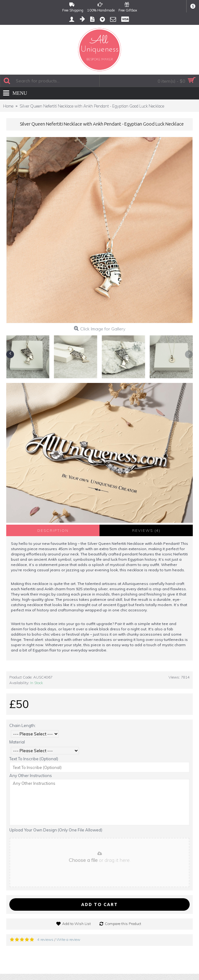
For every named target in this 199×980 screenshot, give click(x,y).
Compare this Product (123, 924)
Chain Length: (23, 725)
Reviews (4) (146, 530)
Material (17, 742)
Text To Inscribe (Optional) (34, 759)
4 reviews (45, 939)
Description (53, 530)
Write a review (68, 939)
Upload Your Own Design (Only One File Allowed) (56, 830)
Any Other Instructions (31, 775)
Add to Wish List (76, 924)
